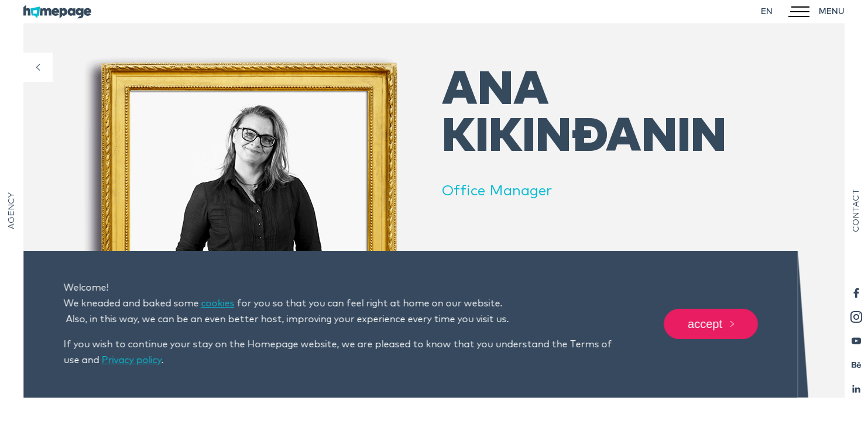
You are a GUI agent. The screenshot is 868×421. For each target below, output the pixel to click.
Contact (856, 210)
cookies (217, 303)
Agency (12, 211)
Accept (711, 325)
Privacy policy (131, 360)
